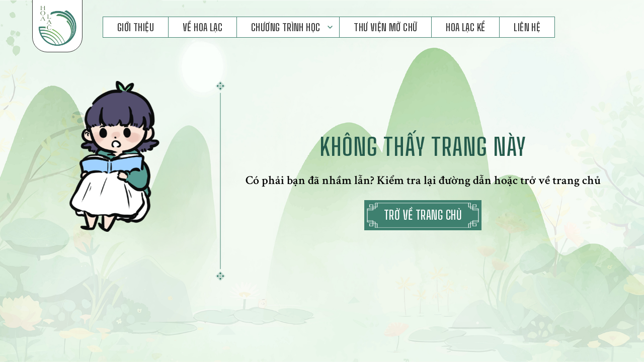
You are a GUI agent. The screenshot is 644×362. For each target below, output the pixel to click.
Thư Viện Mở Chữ (385, 27)
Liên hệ (527, 27)
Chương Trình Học (286, 27)
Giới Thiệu (136, 27)
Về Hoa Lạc (203, 27)
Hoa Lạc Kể (465, 27)
